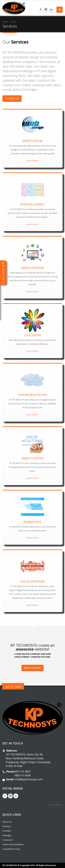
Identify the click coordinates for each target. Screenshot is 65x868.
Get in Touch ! (32, 668)
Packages (7, 835)
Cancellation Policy (11, 849)
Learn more (33, 224)
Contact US (8, 840)
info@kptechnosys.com (29, 779)
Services (7, 826)
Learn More (33, 161)
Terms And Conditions (13, 844)
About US (7, 822)
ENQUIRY (3, 273)
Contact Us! (12, 98)
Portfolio (7, 831)
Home (5, 22)
